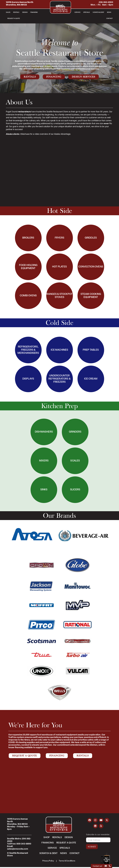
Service (77, 12)
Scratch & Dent (98, 12)
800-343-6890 (24, 844)
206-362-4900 (106, 2)
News (109, 12)
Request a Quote (14, 19)
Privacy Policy (48, 862)
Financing (34, 12)
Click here (25, 134)
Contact (109, 19)
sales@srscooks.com (18, 849)
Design (25, 12)
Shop (46, 838)
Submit (92, 847)
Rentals (16, 12)
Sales (8, 12)
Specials (87, 12)
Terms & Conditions (67, 862)
